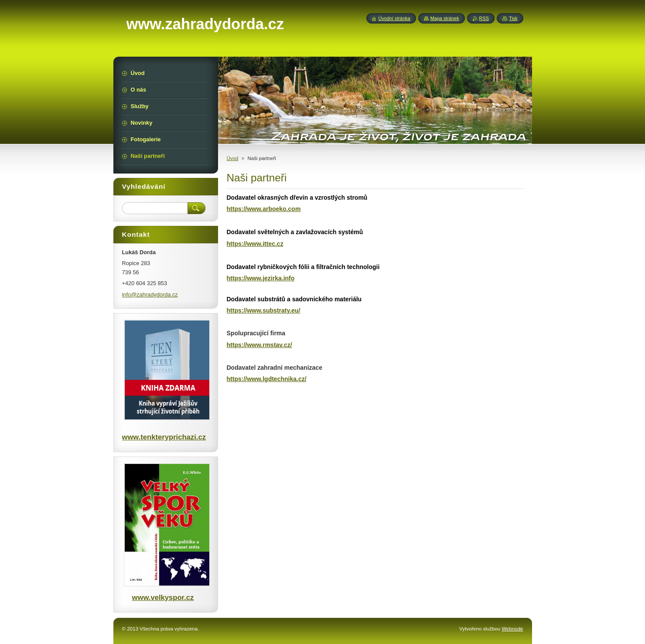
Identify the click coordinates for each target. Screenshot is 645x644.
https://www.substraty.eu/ (264, 310)
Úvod (233, 158)
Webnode (512, 629)
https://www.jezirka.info (261, 278)
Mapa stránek (445, 18)
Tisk (513, 18)
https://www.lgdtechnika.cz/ (267, 379)
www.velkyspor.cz (163, 598)
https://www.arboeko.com (264, 209)
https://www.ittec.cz (255, 244)
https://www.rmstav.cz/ (259, 345)
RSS (484, 18)
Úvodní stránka (394, 18)
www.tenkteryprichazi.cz (164, 437)
